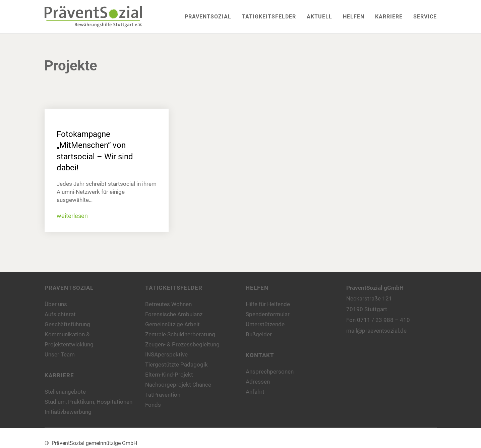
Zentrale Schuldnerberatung (180, 334)
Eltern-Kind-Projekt (169, 375)
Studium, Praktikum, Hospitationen (88, 402)
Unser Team (60, 354)
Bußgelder (259, 334)
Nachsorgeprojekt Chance (178, 385)
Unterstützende (265, 324)
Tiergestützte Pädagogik (176, 365)
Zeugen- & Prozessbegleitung (182, 344)
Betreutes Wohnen (168, 304)
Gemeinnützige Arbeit (172, 324)
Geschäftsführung (67, 324)
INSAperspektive (166, 354)
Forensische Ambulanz (174, 314)
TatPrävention (163, 395)
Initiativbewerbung (68, 412)
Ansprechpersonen (270, 372)
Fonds (153, 405)
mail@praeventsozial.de (376, 331)
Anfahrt (255, 392)
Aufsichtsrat (60, 314)
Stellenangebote (65, 392)
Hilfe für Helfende (268, 304)
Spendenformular (268, 314)
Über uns (56, 304)
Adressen (258, 382)
